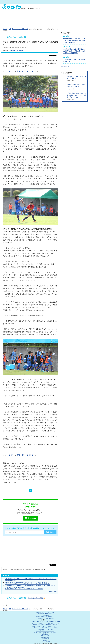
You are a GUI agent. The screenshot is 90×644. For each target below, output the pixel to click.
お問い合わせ (45, 634)
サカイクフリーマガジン (45, 625)
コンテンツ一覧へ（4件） (35, 598)
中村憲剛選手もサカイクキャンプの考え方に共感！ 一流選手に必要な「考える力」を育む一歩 (74, 40)
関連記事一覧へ (53, 592)
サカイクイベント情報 (45, 623)
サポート (14, 51)
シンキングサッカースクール (45, 628)
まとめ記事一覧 (65, 66)
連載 (10, 29)
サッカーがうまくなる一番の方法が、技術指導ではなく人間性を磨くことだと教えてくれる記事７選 (74, 51)
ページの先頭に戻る (45, 642)
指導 (22, 51)
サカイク (5, 29)
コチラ (18, 482)
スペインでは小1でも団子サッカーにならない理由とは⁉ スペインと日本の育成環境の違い (27, 584)
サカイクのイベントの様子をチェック (45, 618)
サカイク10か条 (45, 636)
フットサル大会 (45, 629)
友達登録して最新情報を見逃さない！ (45, 617)
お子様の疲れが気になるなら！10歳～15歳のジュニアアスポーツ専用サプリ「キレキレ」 (76, 95)
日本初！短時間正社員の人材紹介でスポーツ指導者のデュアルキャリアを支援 (24, 589)
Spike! (45, 626)
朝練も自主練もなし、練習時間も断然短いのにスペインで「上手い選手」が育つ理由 (26, 582)
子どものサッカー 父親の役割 (20, 29)
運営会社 (45, 640)
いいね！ (45, 615)
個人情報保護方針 (45, 637)
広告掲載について (45, 639)
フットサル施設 (45, 631)
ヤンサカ (45, 632)
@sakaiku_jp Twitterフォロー (45, 614)
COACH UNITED (45, 622)
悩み (18, 51)
